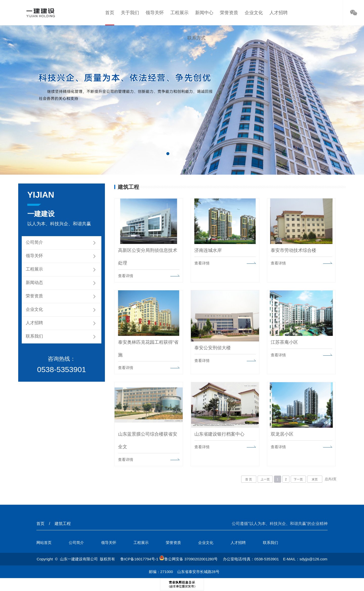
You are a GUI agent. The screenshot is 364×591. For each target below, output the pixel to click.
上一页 (265, 479)
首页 (109, 13)
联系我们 (34, 336)
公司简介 (34, 242)
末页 (315, 479)
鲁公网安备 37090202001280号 (188, 559)
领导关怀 (155, 13)
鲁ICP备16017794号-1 (139, 559)
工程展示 (179, 13)
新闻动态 (34, 283)
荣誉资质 (229, 13)
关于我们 (130, 13)
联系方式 (196, 38)
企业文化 (254, 13)
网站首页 (44, 542)
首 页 (249, 479)
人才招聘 (279, 13)
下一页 (298, 479)
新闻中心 (204, 13)
